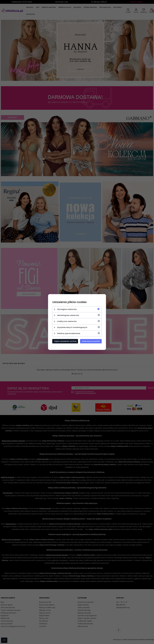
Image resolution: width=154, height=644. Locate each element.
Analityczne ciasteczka (67, 321)
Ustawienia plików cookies (69, 302)
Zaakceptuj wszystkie (91, 341)
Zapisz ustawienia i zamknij (65, 341)
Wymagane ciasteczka (67, 309)
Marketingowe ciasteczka (68, 315)
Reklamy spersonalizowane (69, 333)
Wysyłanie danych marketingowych (72, 327)
